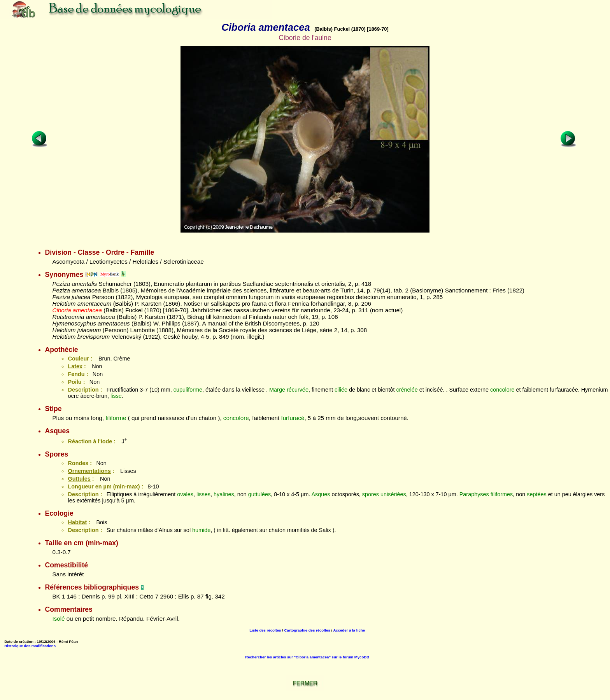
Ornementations (89, 471)
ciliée (341, 390)
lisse (116, 396)
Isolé (58, 619)
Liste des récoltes (265, 630)
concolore (502, 390)
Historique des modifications (30, 646)
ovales (185, 494)
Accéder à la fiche (349, 630)
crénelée (407, 390)
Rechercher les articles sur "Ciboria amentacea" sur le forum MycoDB (307, 657)
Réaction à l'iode (90, 441)
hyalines (224, 494)
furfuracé (293, 418)
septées (536, 494)
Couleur (78, 359)
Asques (321, 494)
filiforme (116, 418)
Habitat (77, 522)
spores (371, 494)
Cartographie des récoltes (307, 630)
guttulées (259, 494)
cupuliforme (188, 390)
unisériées (393, 494)
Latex (75, 366)
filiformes (502, 494)
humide (201, 530)
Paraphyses (474, 494)
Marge (277, 390)
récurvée (298, 390)
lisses (203, 494)
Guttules (79, 479)
